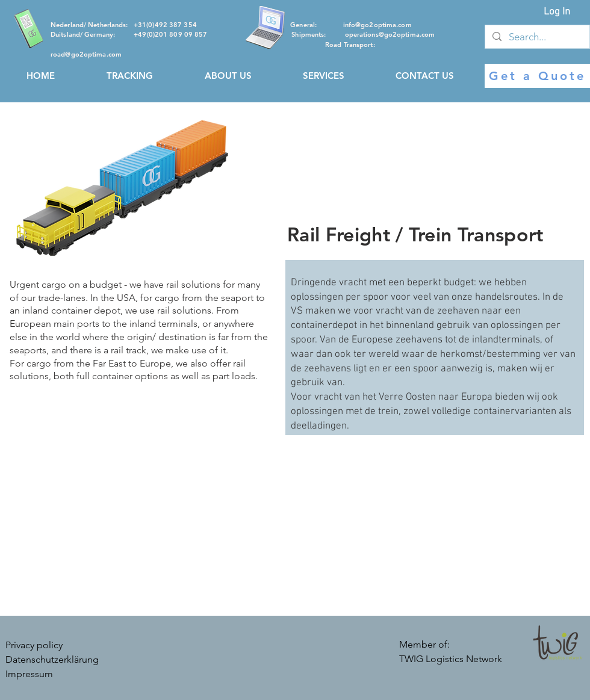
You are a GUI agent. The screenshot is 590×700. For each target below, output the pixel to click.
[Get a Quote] (537, 76)
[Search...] (536, 37)
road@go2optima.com (86, 54)
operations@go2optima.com (390, 34)
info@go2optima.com (377, 25)
